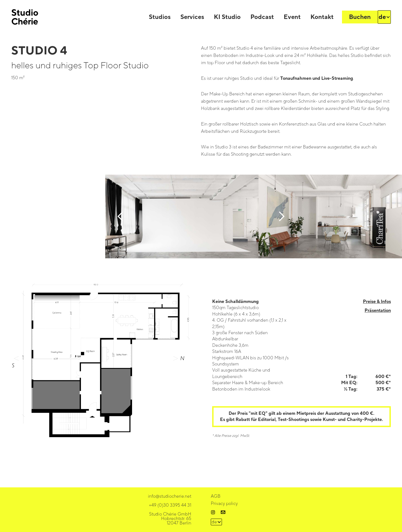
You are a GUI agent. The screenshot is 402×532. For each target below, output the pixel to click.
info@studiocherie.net (170, 496)
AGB (216, 496)
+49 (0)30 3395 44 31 (170, 505)
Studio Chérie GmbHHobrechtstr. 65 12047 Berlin (170, 519)
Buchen (360, 17)
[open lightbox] (100, 366)
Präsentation (378, 310)
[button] (384, 17)
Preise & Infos (377, 302)
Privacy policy (224, 504)
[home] (25, 17)
